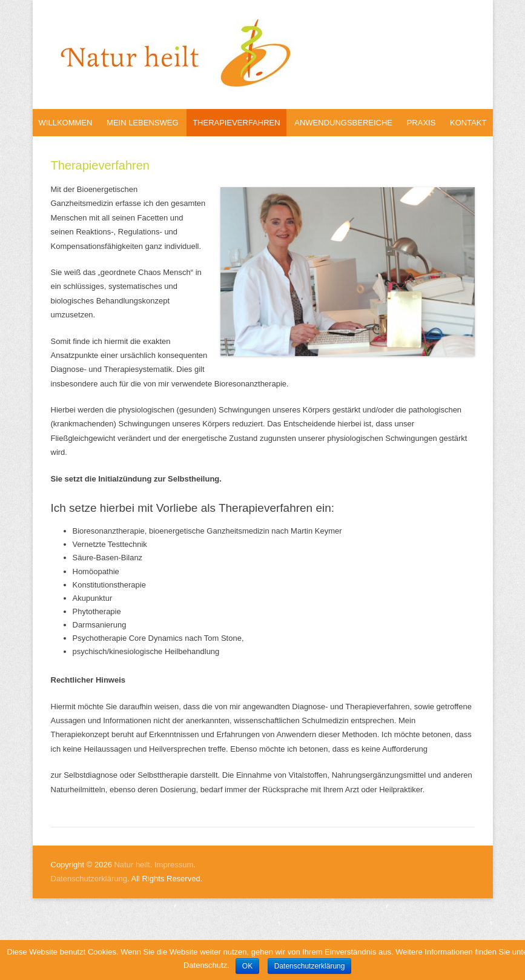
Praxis (421, 123)
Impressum (174, 865)
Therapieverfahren (236, 123)
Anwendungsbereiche (343, 123)
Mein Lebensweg (142, 123)
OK (247, 966)
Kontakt (468, 123)
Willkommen (66, 123)
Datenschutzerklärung (89, 879)
